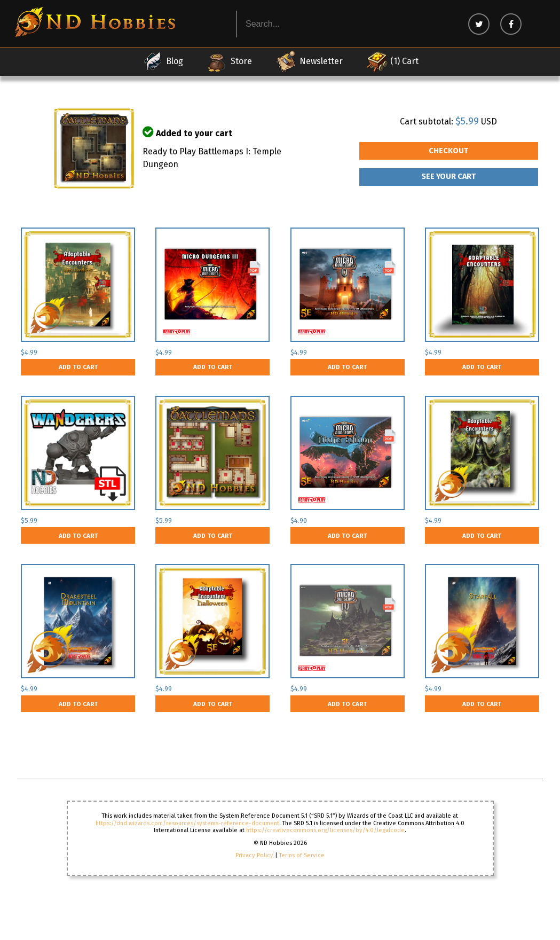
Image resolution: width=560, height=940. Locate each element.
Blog (163, 61)
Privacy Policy (254, 855)
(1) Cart (392, 61)
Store (229, 61)
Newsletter (309, 61)
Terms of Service (302, 855)
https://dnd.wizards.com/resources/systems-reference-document (187, 823)
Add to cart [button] (78, 367)
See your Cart (448, 177)
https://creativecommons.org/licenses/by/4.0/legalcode (325, 830)
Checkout (448, 151)
